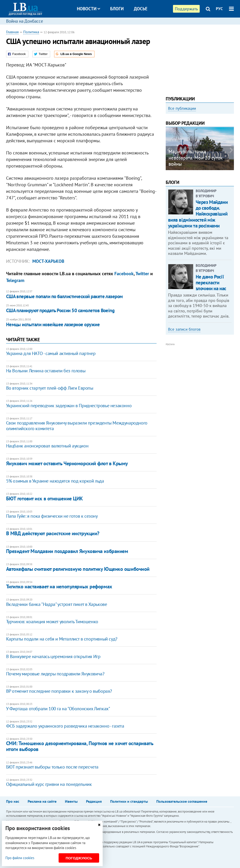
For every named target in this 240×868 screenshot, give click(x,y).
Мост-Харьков (48, 261)
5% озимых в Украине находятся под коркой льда (55, 481)
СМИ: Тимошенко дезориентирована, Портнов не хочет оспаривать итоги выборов (80, 746)
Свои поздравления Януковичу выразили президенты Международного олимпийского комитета (77, 426)
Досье (141, 9)
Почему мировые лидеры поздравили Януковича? (55, 674)
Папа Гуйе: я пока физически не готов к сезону (52, 516)
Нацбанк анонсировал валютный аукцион (47, 446)
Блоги (117, 9)
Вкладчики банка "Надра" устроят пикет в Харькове (57, 604)
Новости (88, 9)
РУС (219, 9)
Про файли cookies (20, 858)
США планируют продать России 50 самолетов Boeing (60, 310)
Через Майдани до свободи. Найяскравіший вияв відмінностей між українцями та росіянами (198, 214)
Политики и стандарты (129, 801)
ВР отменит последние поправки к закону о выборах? (59, 691)
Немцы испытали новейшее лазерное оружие (53, 324)
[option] (200, 149)
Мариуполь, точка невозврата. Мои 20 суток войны (196, 158)
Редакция (94, 801)
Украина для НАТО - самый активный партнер (51, 353)
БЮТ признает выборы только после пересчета (52, 767)
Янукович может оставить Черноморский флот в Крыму (67, 463)
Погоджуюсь (79, 858)
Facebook (124, 274)
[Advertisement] (200, 59)
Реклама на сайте (42, 801)
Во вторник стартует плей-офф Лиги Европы (50, 388)
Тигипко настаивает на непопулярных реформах (59, 586)
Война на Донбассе (25, 21)
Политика (31, 32)
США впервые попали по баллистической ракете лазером (64, 296)
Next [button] (231, 150)
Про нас (13, 801)
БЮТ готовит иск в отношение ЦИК (45, 498)
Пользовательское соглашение (182, 801)
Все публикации (182, 108)
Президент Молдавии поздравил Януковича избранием (67, 551)
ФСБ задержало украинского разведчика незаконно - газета (65, 726)
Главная (12, 32)
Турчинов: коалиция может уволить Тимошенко (52, 622)
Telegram (15, 280)
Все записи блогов (184, 329)
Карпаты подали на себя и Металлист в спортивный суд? (62, 639)
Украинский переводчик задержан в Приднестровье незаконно (69, 406)
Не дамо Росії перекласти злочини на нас (211, 283)
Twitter (142, 274)
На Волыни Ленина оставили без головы (46, 371)
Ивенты (71, 801)
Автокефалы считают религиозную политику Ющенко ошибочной (78, 569)
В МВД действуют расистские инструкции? (53, 533)
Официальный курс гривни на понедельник (49, 784)
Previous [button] (169, 150)
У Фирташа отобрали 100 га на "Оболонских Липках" (58, 709)
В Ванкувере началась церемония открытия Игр (53, 656)
